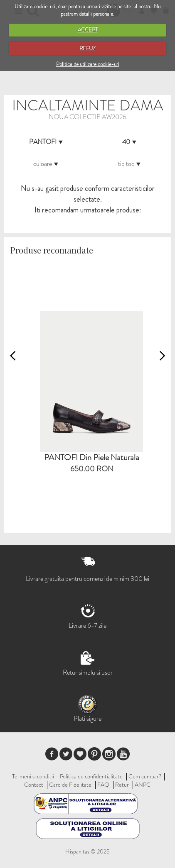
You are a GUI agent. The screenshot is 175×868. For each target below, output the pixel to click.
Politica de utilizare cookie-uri (88, 64)
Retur (122, 785)
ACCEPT (88, 30)
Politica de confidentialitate (91, 776)
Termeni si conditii (33, 776)
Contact (34, 785)
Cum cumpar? (145, 776)
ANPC (143, 785)
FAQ (103, 785)
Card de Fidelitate (70, 785)
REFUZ (87, 48)
